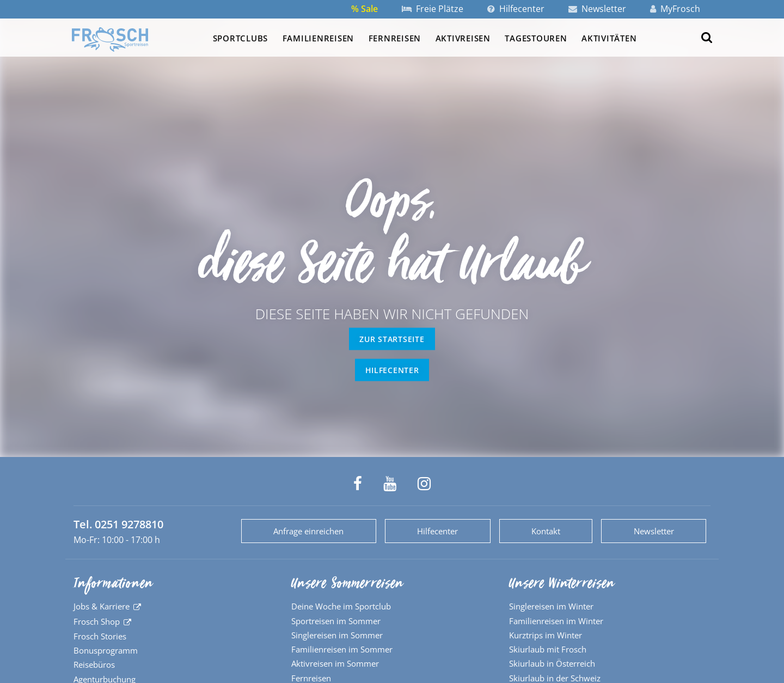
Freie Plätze (433, 9)
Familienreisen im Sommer (342, 649)
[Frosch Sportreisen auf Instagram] (424, 484)
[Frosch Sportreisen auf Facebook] (358, 484)
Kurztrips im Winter (546, 635)
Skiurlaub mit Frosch (548, 649)
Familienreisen (318, 38)
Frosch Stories (100, 636)
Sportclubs (240, 38)
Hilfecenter (516, 9)
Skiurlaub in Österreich (552, 663)
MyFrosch (675, 9)
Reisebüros (94, 664)
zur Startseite (392, 339)
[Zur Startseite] (110, 39)
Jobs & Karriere (102, 606)
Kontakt (546, 531)
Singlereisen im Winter (551, 606)
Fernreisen (395, 38)
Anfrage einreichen (308, 531)
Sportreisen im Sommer (336, 621)
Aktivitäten (609, 38)
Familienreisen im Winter (556, 621)
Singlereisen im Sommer (337, 635)
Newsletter (597, 9)
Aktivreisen (463, 38)
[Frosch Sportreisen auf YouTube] (390, 484)
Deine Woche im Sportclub (341, 606)
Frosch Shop (97, 621)
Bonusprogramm (106, 650)
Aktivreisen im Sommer (335, 663)
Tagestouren (536, 38)
